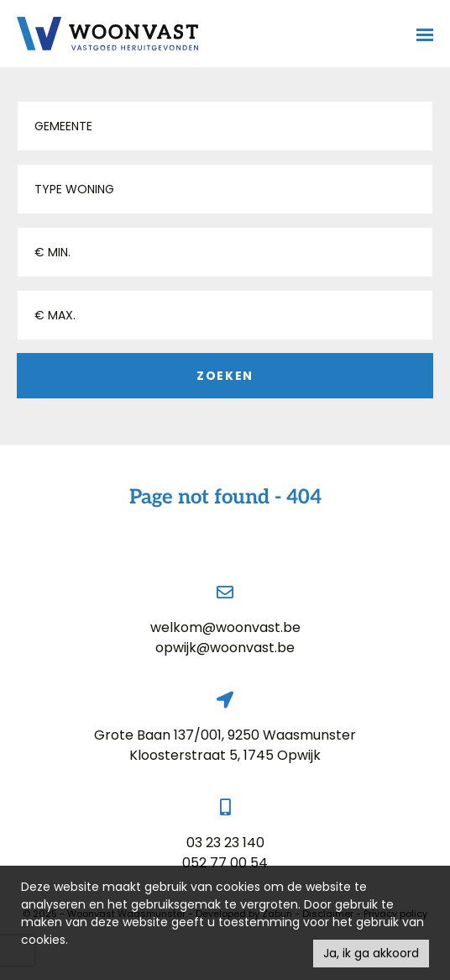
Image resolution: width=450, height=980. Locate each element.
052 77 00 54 (225, 863)
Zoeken (225, 376)
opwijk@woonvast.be (225, 648)
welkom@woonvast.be (225, 627)
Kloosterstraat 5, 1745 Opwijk (225, 755)
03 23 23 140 (225, 843)
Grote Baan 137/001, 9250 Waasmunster (225, 735)
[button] (225, 126)
